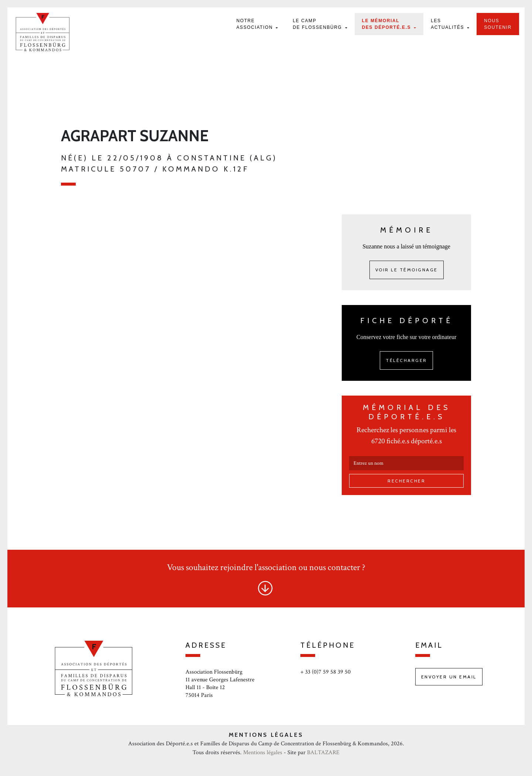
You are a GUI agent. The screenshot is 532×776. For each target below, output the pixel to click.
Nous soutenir (498, 24)
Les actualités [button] (448, 24)
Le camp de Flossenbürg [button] (318, 24)
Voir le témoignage (407, 270)
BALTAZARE (323, 753)
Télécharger (406, 360)
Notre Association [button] (256, 24)
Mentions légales (263, 753)
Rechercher (406, 481)
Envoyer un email (449, 677)
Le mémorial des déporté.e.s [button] (388, 24)
